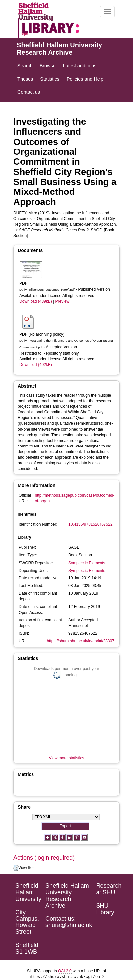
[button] (16, 868)
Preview (63, 301)
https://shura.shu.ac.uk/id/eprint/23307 (80, 641)
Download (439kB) (36, 301)
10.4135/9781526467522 (90, 524)
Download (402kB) (36, 365)
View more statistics (67, 758)
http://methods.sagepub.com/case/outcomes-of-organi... (74, 498)
